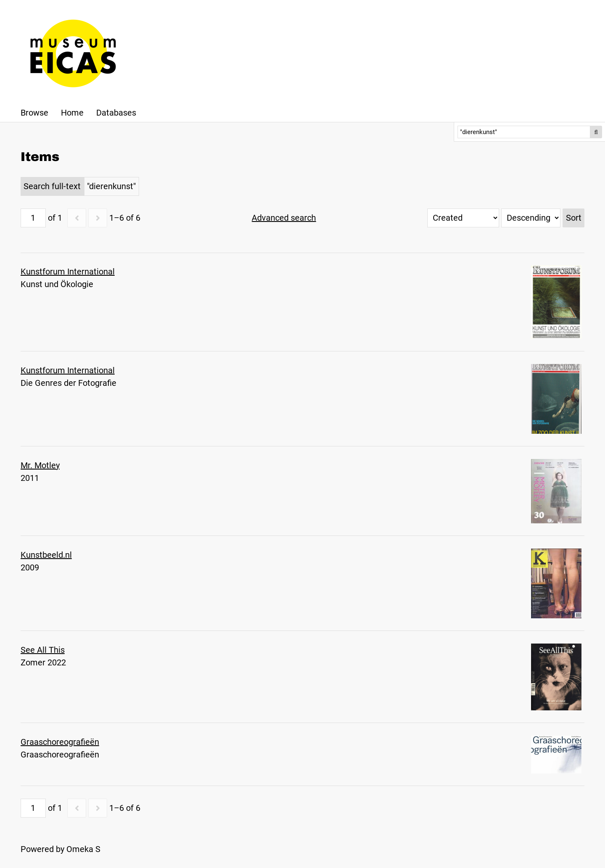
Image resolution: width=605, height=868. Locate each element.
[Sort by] (463, 218)
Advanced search (284, 218)
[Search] (524, 132)
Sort (574, 218)
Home (72, 113)
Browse (34, 113)
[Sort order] (531, 218)
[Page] (33, 218)
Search (596, 132)
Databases (116, 113)
